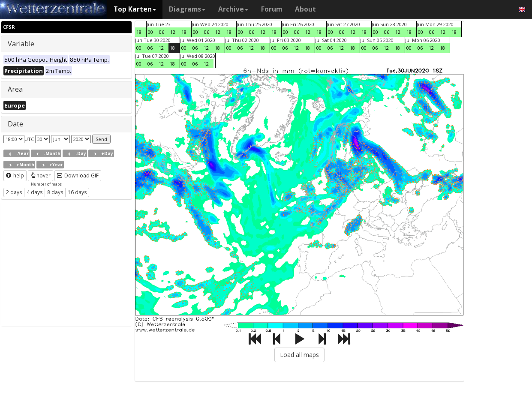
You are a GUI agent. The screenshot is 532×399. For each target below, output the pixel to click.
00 (150, 32)
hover (41, 175)
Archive (233, 9)
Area (15, 89)
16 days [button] (77, 192)
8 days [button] (55, 192)
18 (139, 32)
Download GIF (78, 175)
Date (15, 124)
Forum (272, 9)
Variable (21, 44)
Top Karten (135, 9)
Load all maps (299, 355)
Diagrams (187, 9)
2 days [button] (14, 192)
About (305, 9)
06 (162, 32)
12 (173, 32)
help (15, 175)
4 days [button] (35, 192)
